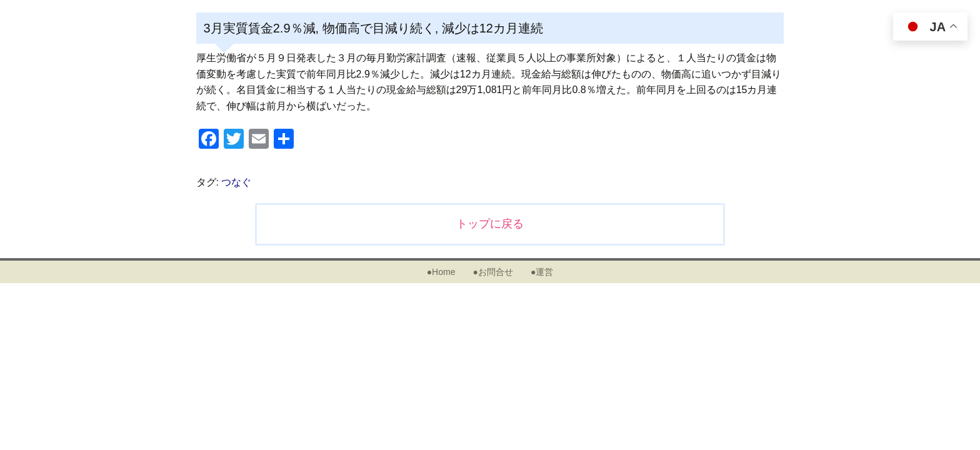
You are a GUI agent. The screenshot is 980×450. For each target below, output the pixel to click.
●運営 (542, 272)
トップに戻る (490, 224)
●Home (441, 272)
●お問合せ (492, 272)
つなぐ (236, 182)
